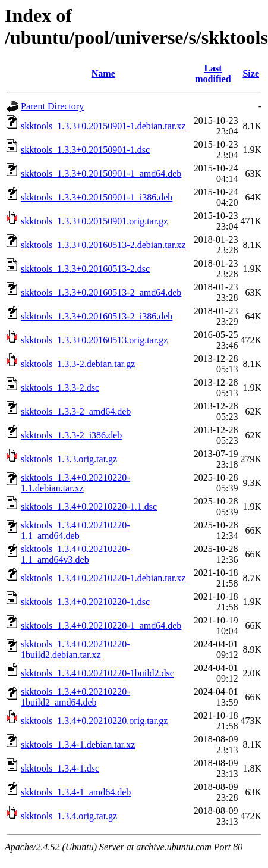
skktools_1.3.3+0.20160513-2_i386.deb (97, 316)
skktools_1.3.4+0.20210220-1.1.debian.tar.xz (75, 483)
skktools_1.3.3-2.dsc (60, 388)
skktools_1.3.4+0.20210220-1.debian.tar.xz (103, 578)
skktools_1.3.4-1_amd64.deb (76, 792)
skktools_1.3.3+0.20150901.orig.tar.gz (94, 221)
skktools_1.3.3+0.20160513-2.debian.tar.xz (103, 245)
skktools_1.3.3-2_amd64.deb (76, 411)
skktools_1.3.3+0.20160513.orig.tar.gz (94, 340)
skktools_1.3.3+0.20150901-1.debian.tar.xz (103, 126)
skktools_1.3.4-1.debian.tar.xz (78, 745)
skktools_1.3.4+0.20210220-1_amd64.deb (101, 626)
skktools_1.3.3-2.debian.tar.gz (78, 364)
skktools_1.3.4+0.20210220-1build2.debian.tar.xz (75, 649)
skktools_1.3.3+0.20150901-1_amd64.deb (101, 173)
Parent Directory (52, 106)
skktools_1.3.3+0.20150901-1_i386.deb (97, 197)
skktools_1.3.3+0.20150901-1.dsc (85, 150)
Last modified (213, 73)
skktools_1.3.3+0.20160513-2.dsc (85, 269)
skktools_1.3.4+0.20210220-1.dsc (85, 602)
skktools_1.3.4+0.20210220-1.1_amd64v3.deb (75, 554)
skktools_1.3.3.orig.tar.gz (69, 459)
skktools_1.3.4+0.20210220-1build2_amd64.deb (75, 697)
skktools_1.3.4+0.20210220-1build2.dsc (97, 673)
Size (251, 73)
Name (103, 73)
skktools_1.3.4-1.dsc (60, 768)
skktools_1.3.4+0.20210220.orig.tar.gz (94, 721)
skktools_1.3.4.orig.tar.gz (69, 816)
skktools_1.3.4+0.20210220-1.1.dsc (89, 507)
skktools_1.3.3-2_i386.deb (71, 435)
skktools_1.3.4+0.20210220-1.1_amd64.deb (75, 530)
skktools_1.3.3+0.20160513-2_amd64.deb (101, 292)
